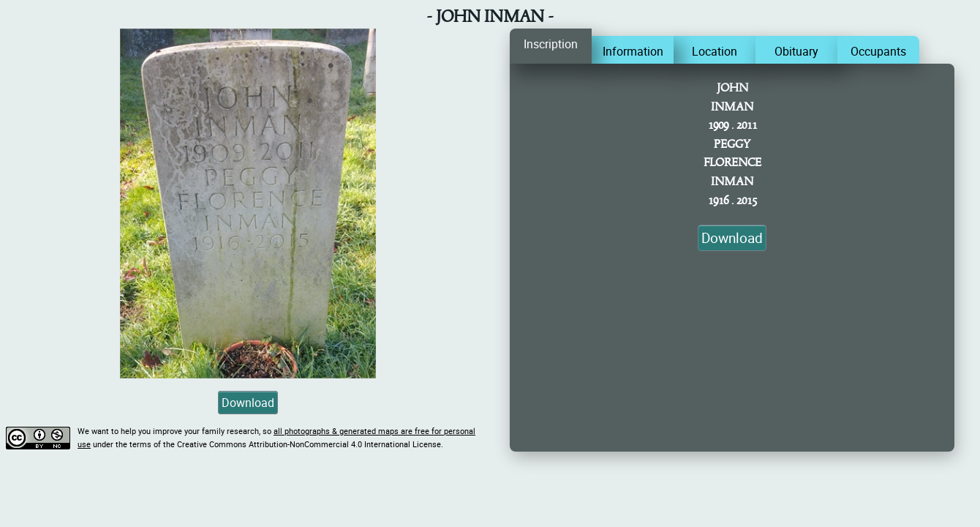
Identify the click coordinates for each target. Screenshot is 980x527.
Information (633, 51)
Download (248, 403)
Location (715, 51)
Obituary (796, 51)
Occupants (878, 51)
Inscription (551, 44)
